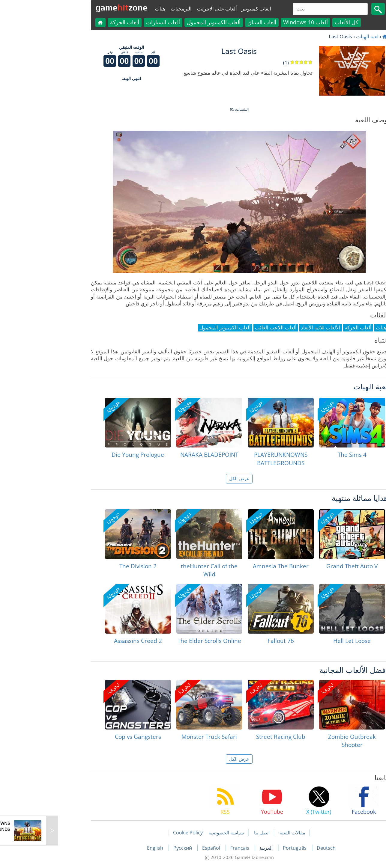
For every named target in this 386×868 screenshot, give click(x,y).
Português (249, 848)
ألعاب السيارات (117, 22)
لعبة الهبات (321, 36)
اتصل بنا (216, 833)
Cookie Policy (142, 833)
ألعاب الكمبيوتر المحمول (168, 22)
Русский (137, 848)
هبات (114, 9)
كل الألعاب (300, 22)
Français (194, 848)
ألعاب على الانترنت (171, 9)
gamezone (75, 7)
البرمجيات (135, 9)
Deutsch (280, 848)
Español (166, 848)
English (109, 848)
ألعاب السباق (216, 22)
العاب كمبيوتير (210, 9)
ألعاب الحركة (78, 22)
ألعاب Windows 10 (259, 22)
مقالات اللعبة (246, 833)
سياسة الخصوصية (180, 833)
